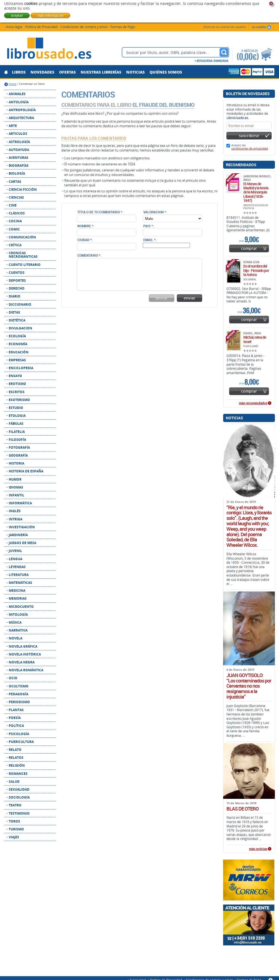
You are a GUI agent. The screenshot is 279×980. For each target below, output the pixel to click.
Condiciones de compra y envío (84, 27)
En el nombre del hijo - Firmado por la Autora (256, 270)
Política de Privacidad (41, 27)
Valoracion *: (155, 212)
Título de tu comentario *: (100, 212)
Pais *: (148, 226)
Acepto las (250, 147)
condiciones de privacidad (250, 148)
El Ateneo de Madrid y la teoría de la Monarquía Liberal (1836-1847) (256, 192)
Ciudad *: (85, 240)
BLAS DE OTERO (242, 809)
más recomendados (253, 403)
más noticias (258, 849)
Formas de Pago (123, 27)
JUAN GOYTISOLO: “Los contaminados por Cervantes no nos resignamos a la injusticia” (249, 686)
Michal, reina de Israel (255, 339)
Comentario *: (89, 255)
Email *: (150, 240)
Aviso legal (14, 27)
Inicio (13, 84)
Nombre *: (86, 226)
